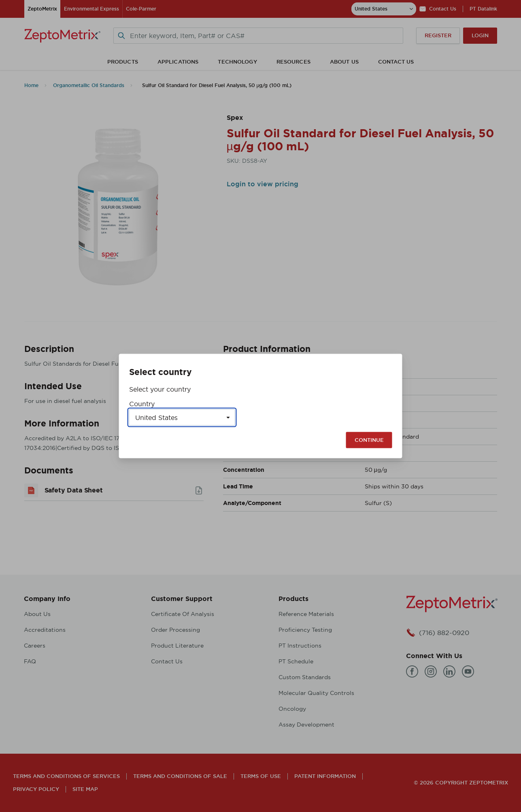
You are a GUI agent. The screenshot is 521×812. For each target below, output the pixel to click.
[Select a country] (182, 418)
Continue (369, 440)
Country (142, 404)
